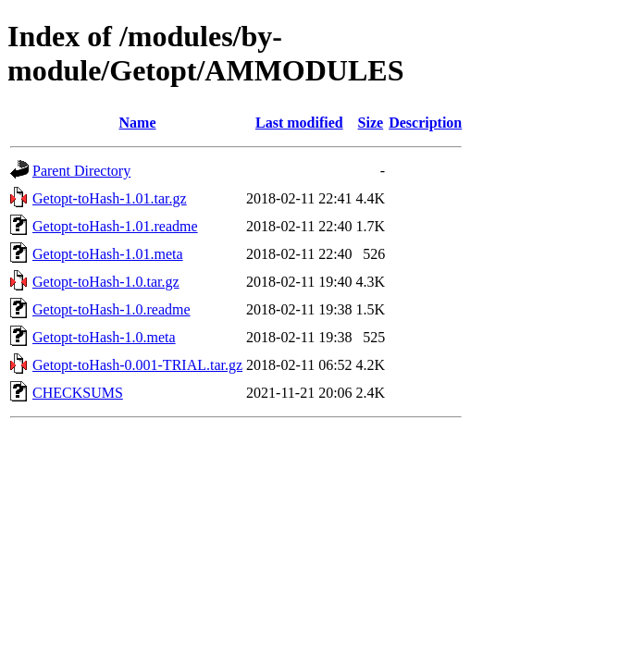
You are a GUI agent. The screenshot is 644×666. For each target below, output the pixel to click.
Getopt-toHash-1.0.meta (104, 337)
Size (371, 123)
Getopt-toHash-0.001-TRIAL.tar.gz (137, 365)
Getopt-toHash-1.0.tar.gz (106, 282)
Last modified (299, 123)
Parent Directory (81, 171)
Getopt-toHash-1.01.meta (108, 254)
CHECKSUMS (78, 393)
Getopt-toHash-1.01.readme (115, 226)
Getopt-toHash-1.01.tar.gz (110, 198)
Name (138, 123)
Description (425, 123)
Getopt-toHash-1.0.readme (111, 309)
